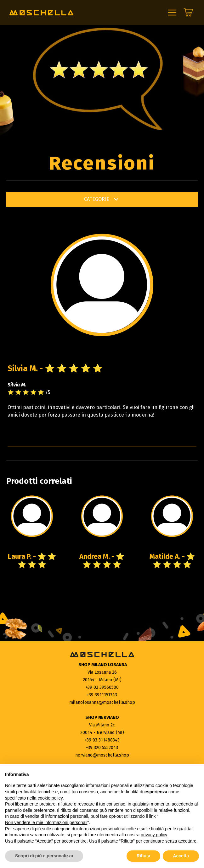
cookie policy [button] (50, 798)
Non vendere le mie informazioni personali (46, 822)
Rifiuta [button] (144, 856)
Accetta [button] (181, 856)
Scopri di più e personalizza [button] (44, 856)
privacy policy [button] (154, 835)
